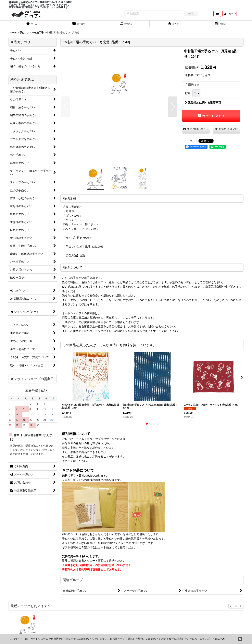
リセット (236, 609)
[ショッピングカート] (217, 15)
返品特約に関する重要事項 (203, 106)
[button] (66, 110)
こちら (222, 639)
